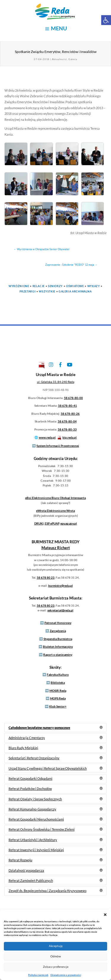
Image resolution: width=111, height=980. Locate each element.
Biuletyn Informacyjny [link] (58, 646)
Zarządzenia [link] (58, 631)
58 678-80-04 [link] (67, 421)
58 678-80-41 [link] (67, 406)
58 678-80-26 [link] (70, 414)
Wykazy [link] (94, 286)
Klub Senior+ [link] (58, 706)
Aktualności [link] (59, 59)
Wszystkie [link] (47, 291)
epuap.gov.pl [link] (69, 523)
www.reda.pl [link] (47, 437)
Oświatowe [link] (75, 286)
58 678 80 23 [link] (46, 577)
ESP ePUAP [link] (52, 523)
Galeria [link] (73, 59)
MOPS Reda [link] (58, 698)
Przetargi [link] (28, 291)
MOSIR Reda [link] (58, 691)
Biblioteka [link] (58, 682)
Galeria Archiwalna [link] (75, 291)
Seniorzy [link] (55, 286)
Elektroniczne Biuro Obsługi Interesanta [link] (55, 498)
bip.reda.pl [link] (70, 437)
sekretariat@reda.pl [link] (60, 610)
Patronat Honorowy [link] (58, 623)
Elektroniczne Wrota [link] (55, 511)
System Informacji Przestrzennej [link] (58, 446)
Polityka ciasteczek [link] (38, 975)
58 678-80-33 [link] (67, 429)
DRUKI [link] (39, 523)
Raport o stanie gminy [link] (58, 655)
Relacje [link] (39, 286)
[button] (105, 914)
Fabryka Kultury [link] (58, 674)
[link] (106, 20)
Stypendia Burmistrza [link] (58, 639)
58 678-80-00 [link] (73, 398)
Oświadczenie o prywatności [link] (66, 975)
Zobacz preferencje (56, 967)
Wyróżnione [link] (19, 286)
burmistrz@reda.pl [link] (61, 586)
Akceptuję (56, 946)
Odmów (56, 956)
